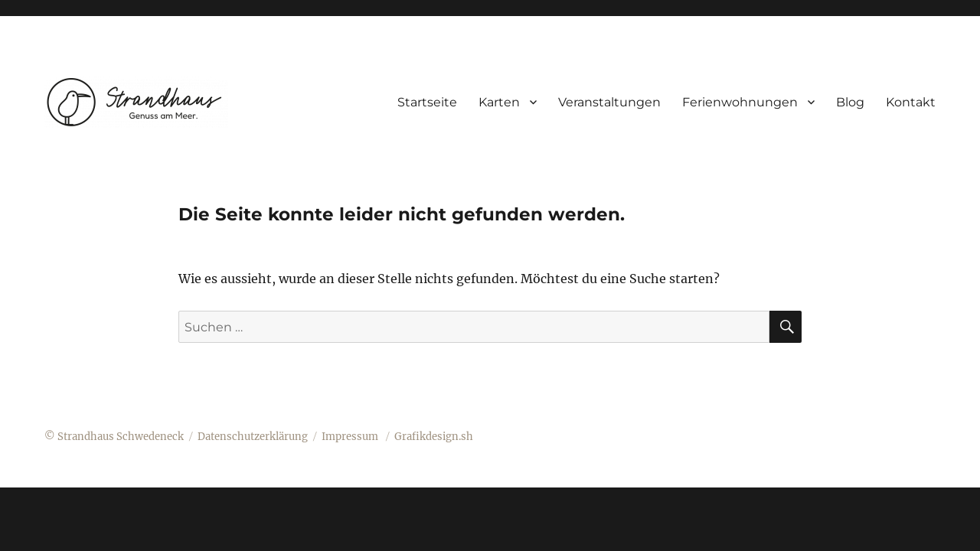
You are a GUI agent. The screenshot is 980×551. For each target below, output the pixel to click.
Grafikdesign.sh (434, 437)
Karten (499, 102)
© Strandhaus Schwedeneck (114, 437)
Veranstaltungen (609, 102)
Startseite (427, 102)
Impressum (351, 437)
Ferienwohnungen (740, 102)
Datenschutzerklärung (253, 437)
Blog (850, 102)
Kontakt (911, 102)
